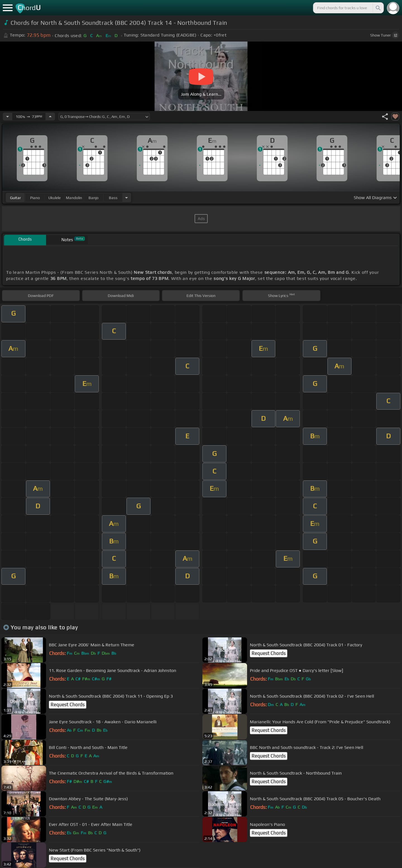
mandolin (74, 198)
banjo (94, 198)
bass (113, 198)
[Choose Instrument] (126, 198)
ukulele (54, 198)
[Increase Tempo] (50, 117)
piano (35, 198)
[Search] (378, 8)
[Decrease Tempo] (8, 117)
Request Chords (269, 653)
